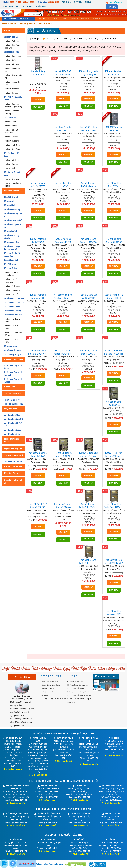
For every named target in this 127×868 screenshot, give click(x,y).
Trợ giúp (74, 675)
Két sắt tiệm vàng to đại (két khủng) (12, 248)
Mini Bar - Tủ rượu (12, 473)
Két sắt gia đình (97, 19)
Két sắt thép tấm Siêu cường (13, 99)
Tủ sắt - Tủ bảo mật (13, 394)
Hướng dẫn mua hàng (76, 681)
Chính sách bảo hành (76, 688)
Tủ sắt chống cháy (12, 400)
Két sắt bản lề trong (12, 350)
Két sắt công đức (12, 290)
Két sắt (7, 31)
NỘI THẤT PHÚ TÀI (22, 677)
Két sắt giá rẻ (75, 19)
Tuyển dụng (41, 6)
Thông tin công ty (52, 675)
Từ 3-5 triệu (78, 39)
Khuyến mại (8, 6)
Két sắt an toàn (10, 346)
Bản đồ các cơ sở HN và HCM (54, 699)
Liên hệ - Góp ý (48, 688)
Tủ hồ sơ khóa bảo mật (14, 404)
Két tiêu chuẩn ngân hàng (12, 174)
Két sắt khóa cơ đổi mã (14, 303)
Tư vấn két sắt (47, 692)
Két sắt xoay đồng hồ (13, 355)
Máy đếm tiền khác (12, 434)
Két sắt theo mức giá (13, 315)
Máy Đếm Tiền (11, 409)
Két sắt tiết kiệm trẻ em (12, 226)
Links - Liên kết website (51, 685)
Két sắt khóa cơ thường (14, 298)
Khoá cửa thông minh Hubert (13, 381)
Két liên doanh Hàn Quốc (12, 155)
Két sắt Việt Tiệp (41, 19)
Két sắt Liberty (11, 122)
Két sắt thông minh (12, 197)
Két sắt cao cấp (10, 118)
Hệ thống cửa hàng (25, 6)
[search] (41, 15)
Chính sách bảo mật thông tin (79, 695)
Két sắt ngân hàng (11, 242)
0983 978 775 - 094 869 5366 (22, 2)
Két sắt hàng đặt (11, 260)
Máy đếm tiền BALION (13, 419)
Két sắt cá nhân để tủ (13, 220)
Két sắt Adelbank (12, 160)
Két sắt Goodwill (12, 137)
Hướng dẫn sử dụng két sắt (78, 692)
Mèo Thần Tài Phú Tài (13, 462)
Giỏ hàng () (116, 2)
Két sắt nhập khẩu (11, 52)
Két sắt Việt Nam (11, 37)
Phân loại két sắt (12, 191)
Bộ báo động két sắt (13, 466)
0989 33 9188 (53, 2)
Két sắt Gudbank (12, 141)
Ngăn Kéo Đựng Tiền (13, 448)
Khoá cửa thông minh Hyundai (13, 374)
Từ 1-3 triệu (62, 39)
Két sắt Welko (11, 168)
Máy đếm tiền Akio (12, 415)
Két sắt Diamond (12, 89)
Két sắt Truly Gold (13, 145)
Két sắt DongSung (13, 149)
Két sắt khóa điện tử (12, 307)
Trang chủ (66, 2)
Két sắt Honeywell (13, 93)
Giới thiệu (78, 2)
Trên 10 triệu (110, 39)
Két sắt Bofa (10, 60)
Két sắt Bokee (11, 126)
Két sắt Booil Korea (13, 56)
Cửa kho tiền (10, 387)
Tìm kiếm (112, 7)
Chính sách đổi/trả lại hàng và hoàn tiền (79, 701)
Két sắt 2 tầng (10, 264)
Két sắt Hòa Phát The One (54, 19)
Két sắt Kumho (11, 164)
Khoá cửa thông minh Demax (13, 367)
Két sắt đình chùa (12, 286)
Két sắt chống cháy (86, 19)
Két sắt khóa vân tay (12, 311)
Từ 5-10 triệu (94, 39)
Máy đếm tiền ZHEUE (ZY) (13, 425)
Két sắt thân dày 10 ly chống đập (13, 255)
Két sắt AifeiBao (12, 64)
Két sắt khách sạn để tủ (13, 215)
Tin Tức (88, 2)
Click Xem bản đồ (13, 769)
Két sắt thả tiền (10, 268)
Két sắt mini (66, 19)
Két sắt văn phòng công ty (11, 237)
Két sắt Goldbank (12, 179)
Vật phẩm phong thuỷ (14, 455)
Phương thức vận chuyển (77, 685)
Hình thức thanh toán (50, 681)
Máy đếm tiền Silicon (13, 430)
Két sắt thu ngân (12, 294)
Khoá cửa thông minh (14, 359)
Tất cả (48, 39)
